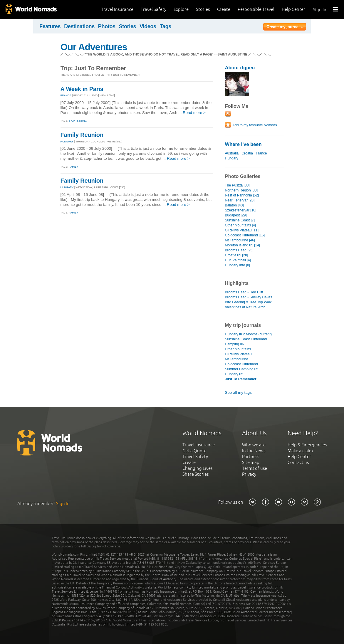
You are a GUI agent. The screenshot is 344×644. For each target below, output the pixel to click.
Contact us (298, 462)
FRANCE (66, 95)
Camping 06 (235, 344)
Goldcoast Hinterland (241, 364)
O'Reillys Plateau (238, 354)
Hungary (232, 158)
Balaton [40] (234, 205)
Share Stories (196, 474)
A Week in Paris (82, 89)
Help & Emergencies (307, 445)
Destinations (79, 26)
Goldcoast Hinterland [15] (245, 235)
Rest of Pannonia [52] (242, 195)
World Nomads (31, 10)
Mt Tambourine (237, 359)
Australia (232, 153)
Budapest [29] (236, 215)
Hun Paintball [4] (238, 260)
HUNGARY (67, 142)
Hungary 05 (234, 374)
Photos (107, 26)
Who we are (254, 445)
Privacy (249, 474)
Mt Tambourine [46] (240, 240)
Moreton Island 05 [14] (243, 245)
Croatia (247, 153)
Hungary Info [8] (238, 265)
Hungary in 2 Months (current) (249, 334)
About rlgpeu (240, 68)
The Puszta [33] (237, 185)
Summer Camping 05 (242, 369)
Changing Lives (197, 468)
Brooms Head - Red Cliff (244, 292)
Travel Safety (153, 9)
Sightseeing (78, 121)
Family (73, 167)
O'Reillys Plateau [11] (242, 230)
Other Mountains (238, 349)
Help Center (293, 9)
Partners (251, 456)
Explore (181, 9)
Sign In (320, 10)
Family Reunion (82, 135)
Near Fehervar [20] (240, 200)
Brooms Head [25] (239, 250)
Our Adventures (94, 47)
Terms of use (255, 468)
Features (50, 26)
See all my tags (238, 392)
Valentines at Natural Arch (245, 307)
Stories (203, 9)
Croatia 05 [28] (237, 255)
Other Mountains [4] (241, 225)
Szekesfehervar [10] (241, 210)
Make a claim (300, 451)
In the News (254, 451)
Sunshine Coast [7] (240, 220)
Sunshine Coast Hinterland (246, 339)
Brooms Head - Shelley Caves (249, 297)
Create (224, 9)
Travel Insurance (117, 9)
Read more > (194, 113)
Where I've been (243, 144)
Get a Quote (194, 451)
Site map (251, 462)
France (261, 153)
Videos (148, 26)
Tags (166, 26)
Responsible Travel (256, 9)
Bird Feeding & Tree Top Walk (248, 302)
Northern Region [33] (241, 190)
